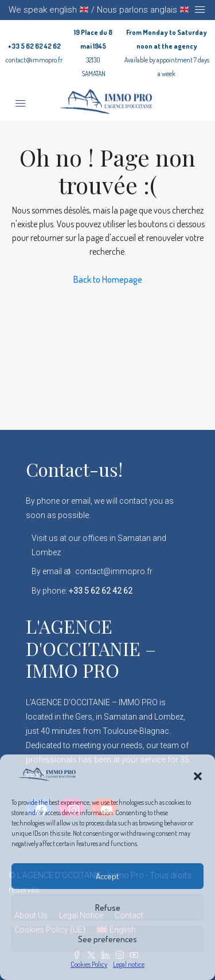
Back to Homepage (108, 279)
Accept (107, 876)
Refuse (108, 908)
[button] (198, 774)
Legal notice (129, 964)
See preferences (107, 939)
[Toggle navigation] (200, 10)
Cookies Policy (89, 964)
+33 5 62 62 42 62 (34, 46)
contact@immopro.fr (34, 60)
